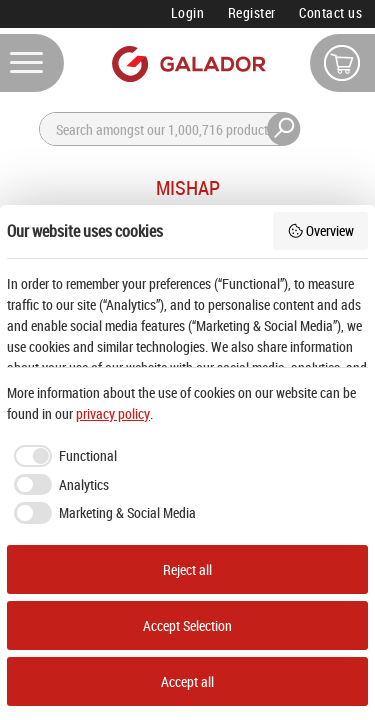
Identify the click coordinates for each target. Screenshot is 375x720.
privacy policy (113, 413)
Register (252, 12)
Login (188, 12)
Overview (321, 230)
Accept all (187, 681)
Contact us (330, 12)
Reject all (187, 569)
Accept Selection (187, 625)
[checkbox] (62, 456)
